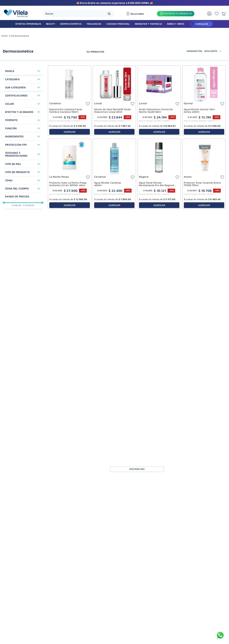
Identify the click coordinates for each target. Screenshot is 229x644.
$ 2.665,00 (16, 205)
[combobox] (79, 14)
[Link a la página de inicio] (4, 36)
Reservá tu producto (178, 14)
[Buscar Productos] (110, 14)
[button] (23, 71)
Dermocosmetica (20, 36)
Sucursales (138, 14)
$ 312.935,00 (28, 205)
